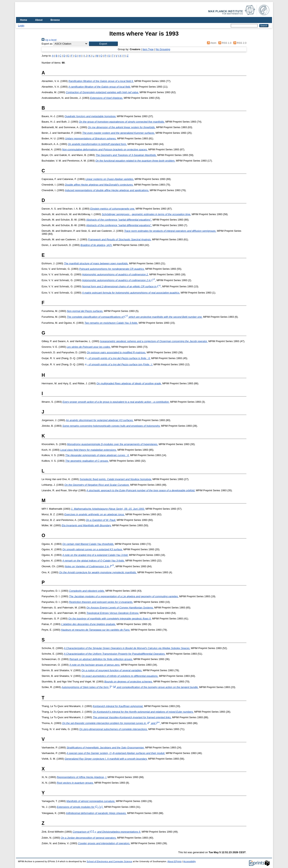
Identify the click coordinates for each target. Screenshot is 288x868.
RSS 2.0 (239, 43)
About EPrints (174, 861)
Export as (47, 44)
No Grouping (163, 49)
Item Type (148, 49)
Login (21, 25)
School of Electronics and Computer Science (109, 861)
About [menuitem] (39, 20)
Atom (211, 43)
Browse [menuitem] (55, 20)
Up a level (49, 40)
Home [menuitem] (24, 20)
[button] (103, 44)
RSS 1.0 (224, 43)
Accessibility (189, 861)
